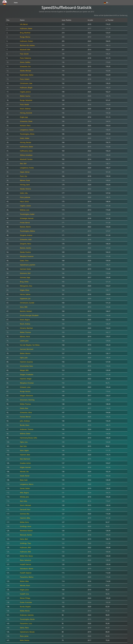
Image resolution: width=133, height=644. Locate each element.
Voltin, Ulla (24, 193)
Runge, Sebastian (26, 100)
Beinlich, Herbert (26, 311)
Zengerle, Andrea (26, 235)
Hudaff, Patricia (25, 564)
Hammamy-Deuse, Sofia (29, 438)
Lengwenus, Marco (27, 484)
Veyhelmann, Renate (27, 632)
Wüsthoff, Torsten (26, 159)
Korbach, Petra (25, 126)
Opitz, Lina (24, 442)
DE (106, 3)
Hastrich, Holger (26, 379)
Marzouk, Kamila (26, 535)
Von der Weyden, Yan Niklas (30, 345)
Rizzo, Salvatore (26, 560)
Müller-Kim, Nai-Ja (26, 556)
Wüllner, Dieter (25, 434)
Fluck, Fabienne (25, 58)
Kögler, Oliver (25, 290)
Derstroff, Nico (25, 510)
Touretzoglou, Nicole (27, 619)
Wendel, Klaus (25, 585)
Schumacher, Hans (26, 366)
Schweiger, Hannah (27, 218)
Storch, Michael (25, 505)
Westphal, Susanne (27, 256)
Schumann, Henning (27, 400)
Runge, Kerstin (25, 391)
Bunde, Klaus (25, 425)
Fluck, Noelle (24, 104)
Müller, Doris (24, 522)
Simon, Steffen (25, 62)
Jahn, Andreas (25, 421)
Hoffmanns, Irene (26, 151)
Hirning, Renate (26, 142)
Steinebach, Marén (27, 569)
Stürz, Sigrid (24, 450)
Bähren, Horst (25, 337)
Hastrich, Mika (25, 518)
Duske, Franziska (26, 602)
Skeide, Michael (25, 71)
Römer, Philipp (25, 598)
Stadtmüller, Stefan (27, 75)
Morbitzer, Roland (26, 531)
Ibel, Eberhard (25, 459)
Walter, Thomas (25, 332)
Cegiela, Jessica (25, 92)
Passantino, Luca (26, 623)
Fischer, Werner (25, 417)
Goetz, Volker (25, 138)
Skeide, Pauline (25, 252)
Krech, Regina (25, 320)
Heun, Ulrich (24, 202)
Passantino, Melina (27, 577)
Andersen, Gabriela (27, 615)
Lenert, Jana (24, 341)
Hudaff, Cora (24, 594)
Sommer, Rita (25, 514)
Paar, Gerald (24, 54)
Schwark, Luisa (25, 387)
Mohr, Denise (25, 640)
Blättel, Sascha (25, 96)
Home (16, 3)
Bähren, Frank (25, 180)
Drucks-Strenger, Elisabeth (29, 315)
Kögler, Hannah (25, 467)
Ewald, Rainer (25, 476)
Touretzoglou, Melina (27, 231)
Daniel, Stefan (25, 488)
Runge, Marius (25, 37)
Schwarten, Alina (26, 412)
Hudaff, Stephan (26, 573)
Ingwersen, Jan (25, 299)
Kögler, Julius (24, 590)
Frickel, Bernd (25, 223)
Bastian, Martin (25, 227)
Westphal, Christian (27, 383)
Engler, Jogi (24, 117)
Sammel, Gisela (25, 269)
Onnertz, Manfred (26, 328)
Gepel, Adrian (25, 172)
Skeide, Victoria (25, 189)
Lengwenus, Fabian (27, 130)
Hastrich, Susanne (26, 362)
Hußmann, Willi (25, 548)
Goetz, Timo (24, 261)
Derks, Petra (24, 628)
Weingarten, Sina (26, 286)
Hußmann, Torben (26, 41)
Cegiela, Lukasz (25, 206)
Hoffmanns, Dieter (27, 147)
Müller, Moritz (25, 611)
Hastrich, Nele (25, 455)
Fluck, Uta (23, 176)
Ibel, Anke (24, 501)
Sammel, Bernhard (27, 349)
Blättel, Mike (24, 581)
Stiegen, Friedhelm (27, 375)
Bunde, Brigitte (25, 607)
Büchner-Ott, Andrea (27, 45)
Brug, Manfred (25, 33)
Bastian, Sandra (26, 248)
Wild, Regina (24, 493)
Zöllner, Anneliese (26, 155)
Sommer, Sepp (25, 277)
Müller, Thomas (25, 404)
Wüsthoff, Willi (25, 50)
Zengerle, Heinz (26, 244)
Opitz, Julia (24, 358)
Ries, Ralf (23, 164)
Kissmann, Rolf (25, 273)
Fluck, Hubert (25, 79)
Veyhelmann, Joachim (28, 265)
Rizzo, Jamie (24, 636)
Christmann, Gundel (27, 303)
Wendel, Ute (24, 472)
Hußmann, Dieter (26, 29)
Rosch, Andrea (25, 324)
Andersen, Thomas (27, 429)
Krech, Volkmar (25, 109)
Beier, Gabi (24, 480)
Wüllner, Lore (25, 210)
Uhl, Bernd (24, 24)
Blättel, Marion (25, 353)
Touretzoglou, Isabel (27, 214)
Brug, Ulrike (24, 282)
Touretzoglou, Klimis (27, 134)
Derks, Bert (24, 539)
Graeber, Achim (25, 463)
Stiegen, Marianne (26, 396)
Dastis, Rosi (24, 408)
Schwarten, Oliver (26, 121)
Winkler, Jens (24, 497)
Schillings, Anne (26, 526)
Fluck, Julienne (25, 197)
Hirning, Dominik (26, 113)
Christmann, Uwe (26, 83)
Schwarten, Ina (25, 66)
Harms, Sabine (25, 294)
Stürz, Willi (24, 307)
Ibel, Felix (23, 446)
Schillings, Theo (25, 543)
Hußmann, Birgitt (26, 88)
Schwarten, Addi (26, 239)
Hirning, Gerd (25, 185)
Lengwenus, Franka (27, 168)
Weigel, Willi (24, 370)
